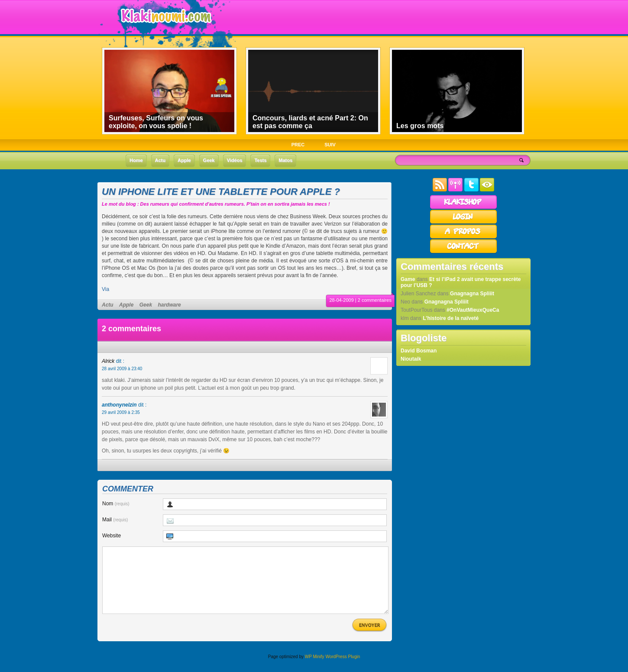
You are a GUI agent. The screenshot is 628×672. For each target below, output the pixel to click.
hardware (169, 305)
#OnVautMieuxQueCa (473, 310)
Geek (146, 305)
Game (408, 279)
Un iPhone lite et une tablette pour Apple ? (221, 192)
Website (112, 536)
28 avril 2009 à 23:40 (122, 369)
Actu (108, 305)
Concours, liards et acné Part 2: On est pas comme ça (310, 122)
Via (105, 289)
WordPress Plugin (343, 670)
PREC (298, 145)
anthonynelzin (119, 405)
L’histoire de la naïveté (451, 318)
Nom (116, 504)
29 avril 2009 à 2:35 (121, 412)
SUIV (330, 145)
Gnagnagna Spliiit (472, 294)
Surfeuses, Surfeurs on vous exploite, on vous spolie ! (156, 122)
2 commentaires (375, 300)
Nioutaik (411, 359)
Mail (115, 520)
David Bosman (419, 351)
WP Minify (315, 670)
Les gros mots (420, 126)
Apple (126, 305)
